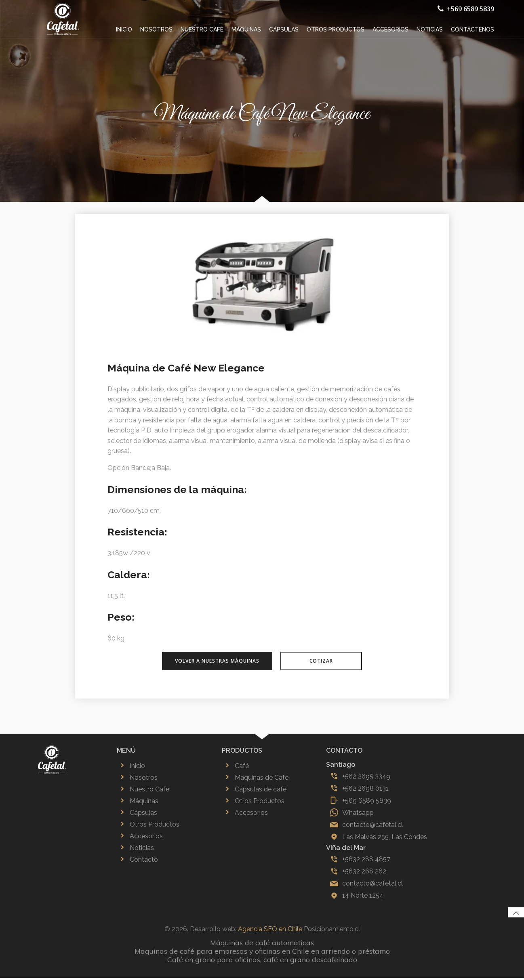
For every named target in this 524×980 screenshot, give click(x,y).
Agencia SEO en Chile (270, 931)
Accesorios (391, 29)
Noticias (430, 29)
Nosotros (157, 29)
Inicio (124, 29)
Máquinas (247, 29)
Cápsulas (284, 29)
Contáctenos (473, 29)
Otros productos (336, 29)
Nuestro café (202, 29)
